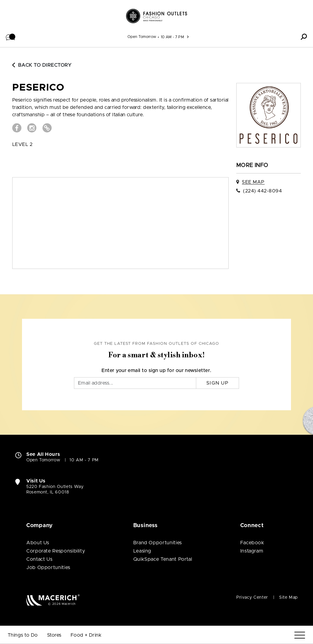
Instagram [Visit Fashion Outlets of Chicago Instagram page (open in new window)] (252, 551)
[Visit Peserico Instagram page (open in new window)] (32, 128)
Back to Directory (42, 65)
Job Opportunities (48, 568)
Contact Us (39, 559)
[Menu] (300, 635)
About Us (38, 543)
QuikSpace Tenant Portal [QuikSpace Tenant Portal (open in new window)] (163, 559)
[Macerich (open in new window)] (53, 600)
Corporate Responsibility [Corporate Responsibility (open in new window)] (56, 551)
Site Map (288, 597)
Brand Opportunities (158, 543)
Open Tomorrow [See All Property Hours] (142, 37)
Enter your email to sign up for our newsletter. (156, 370)
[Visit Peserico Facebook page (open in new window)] (17, 128)
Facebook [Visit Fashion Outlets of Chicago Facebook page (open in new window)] (252, 543)
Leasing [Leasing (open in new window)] (142, 551)
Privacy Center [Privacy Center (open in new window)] (252, 597)
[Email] (135, 383)
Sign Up (217, 383)
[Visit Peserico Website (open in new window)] (47, 128)
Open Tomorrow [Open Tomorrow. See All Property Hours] (43, 460)
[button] (11, 37)
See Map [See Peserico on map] (253, 182)
